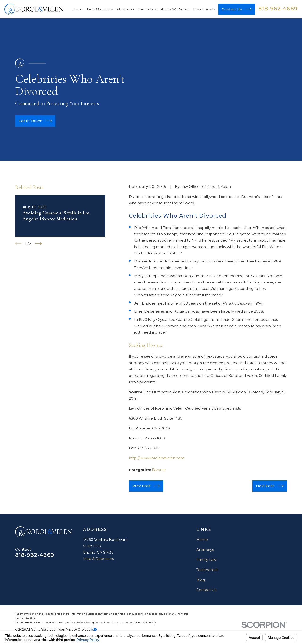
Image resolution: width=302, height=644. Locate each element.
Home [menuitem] (78, 9)
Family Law (206, 560)
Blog (201, 580)
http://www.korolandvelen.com (157, 458)
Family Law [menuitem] (147, 9)
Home (202, 539)
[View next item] (38, 243)
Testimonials (207, 570)
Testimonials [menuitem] (204, 9)
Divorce (159, 470)
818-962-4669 (278, 9)
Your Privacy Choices (78, 629)
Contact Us (206, 590)
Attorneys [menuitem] (125, 9)
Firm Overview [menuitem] (100, 9)
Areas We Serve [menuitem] (175, 9)
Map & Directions (98, 559)
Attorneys (205, 550)
